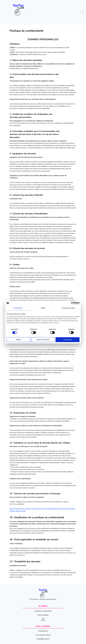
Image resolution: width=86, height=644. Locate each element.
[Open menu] (82, 12)
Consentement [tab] (18, 308)
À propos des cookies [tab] (68, 308)
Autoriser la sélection (43, 340)
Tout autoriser (68, 340)
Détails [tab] (43, 308)
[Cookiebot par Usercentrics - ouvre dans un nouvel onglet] (72, 303)
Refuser (18, 340)
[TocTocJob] (19, 12)
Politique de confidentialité (43, 611)
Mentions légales (43, 615)
